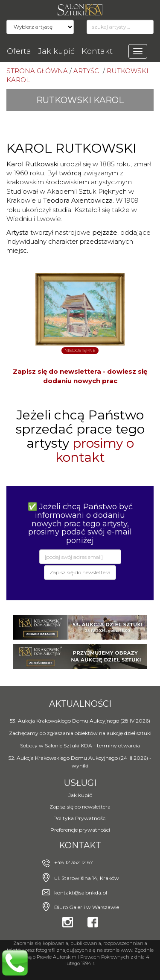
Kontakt (97, 51)
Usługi (80, 783)
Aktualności (80, 704)
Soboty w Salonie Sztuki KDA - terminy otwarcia (80, 745)
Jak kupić (56, 51)
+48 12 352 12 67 (74, 862)
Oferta (19, 51)
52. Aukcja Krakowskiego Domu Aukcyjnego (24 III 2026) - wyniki (80, 762)
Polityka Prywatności (80, 818)
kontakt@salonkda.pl (81, 893)
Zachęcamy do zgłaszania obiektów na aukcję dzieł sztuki (80, 733)
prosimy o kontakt (95, 450)
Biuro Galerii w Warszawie (87, 907)
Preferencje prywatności (80, 830)
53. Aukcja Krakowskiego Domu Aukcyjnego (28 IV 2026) (80, 721)
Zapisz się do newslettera (80, 807)
